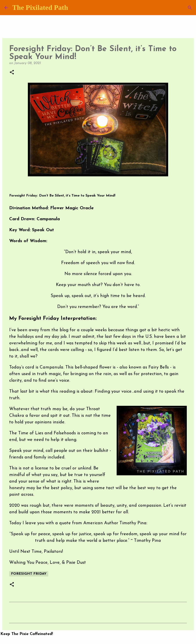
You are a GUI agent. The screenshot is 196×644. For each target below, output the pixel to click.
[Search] (190, 8)
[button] (12, 73)
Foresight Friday (29, 574)
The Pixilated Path (40, 7)
